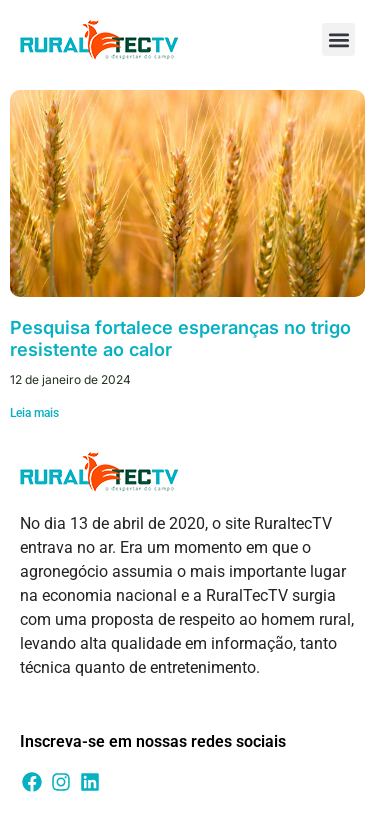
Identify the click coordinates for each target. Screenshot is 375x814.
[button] (338, 39)
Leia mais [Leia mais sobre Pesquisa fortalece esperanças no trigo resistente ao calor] (34, 413)
